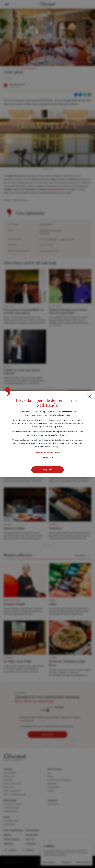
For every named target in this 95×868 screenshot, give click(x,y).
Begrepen (47, 470)
